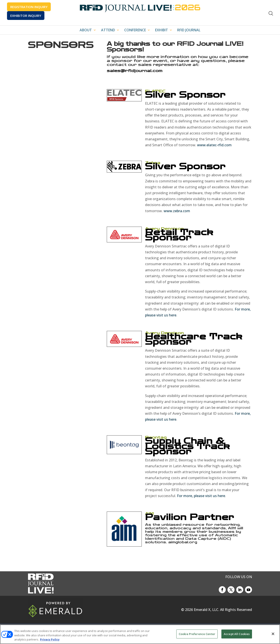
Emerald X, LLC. (206, 610)
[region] (140, 634)
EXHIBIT (162, 30)
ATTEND (108, 30)
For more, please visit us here (201, 496)
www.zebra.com (177, 211)
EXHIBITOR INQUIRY (26, 16)
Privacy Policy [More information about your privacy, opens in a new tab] (50, 639)
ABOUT (86, 30)
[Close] (273, 634)
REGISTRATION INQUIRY (29, 7)
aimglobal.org (183, 542)
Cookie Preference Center (197, 634)
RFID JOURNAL (189, 30)
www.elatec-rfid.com (214, 145)
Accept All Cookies (237, 634)
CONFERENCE (135, 30)
